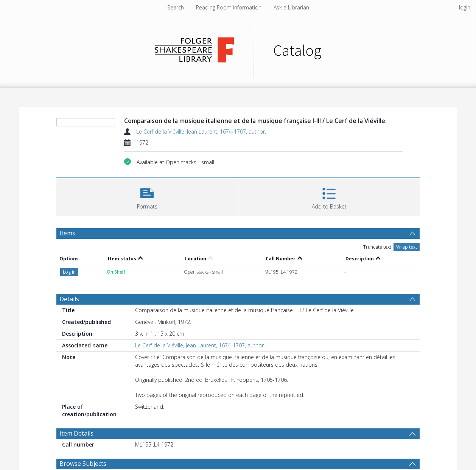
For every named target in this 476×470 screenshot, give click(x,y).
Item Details (76, 433)
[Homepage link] (238, 48)
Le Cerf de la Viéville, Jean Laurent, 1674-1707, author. (201, 132)
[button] (147, 196)
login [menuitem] (465, 7)
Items (67, 233)
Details (69, 299)
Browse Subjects (83, 464)
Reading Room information (229, 7)
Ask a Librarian (291, 7)
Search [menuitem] (176, 7)
